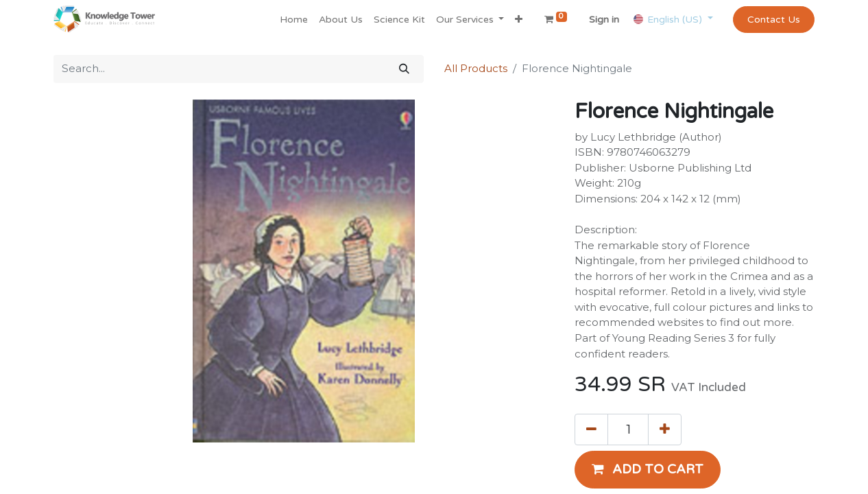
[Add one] (665, 430)
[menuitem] (294, 20)
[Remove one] (591, 430)
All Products (476, 68)
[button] (519, 20)
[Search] (404, 69)
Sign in (604, 20)
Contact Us (774, 20)
